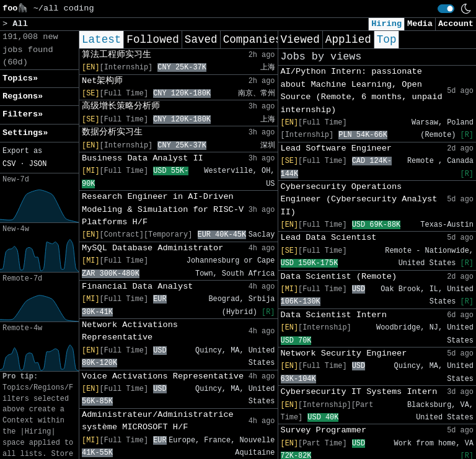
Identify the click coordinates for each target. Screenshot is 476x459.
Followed (152, 40)
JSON (38, 164)
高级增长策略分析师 (121, 106)
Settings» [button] (25, 133)
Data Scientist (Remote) (339, 277)
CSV (9, 164)
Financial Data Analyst (137, 286)
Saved (201, 40)
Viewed (300, 40)
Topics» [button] (20, 78)
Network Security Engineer (344, 353)
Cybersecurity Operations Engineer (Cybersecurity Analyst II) (359, 199)
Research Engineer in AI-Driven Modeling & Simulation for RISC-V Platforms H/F (163, 209)
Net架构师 (102, 81)
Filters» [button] (23, 114)
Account (456, 24)
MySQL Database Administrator (152, 248)
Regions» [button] (23, 96)
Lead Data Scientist (329, 238)
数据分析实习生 (112, 132)
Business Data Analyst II (143, 158)
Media (420, 24)
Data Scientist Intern (334, 315)
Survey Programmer (324, 430)
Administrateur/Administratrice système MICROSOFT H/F (158, 421)
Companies (253, 40)
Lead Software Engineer (336, 148)
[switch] (446, 9)
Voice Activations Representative (163, 376)
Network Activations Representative (130, 331)
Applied (348, 40)
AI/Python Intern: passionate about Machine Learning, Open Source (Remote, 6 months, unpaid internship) (362, 90)
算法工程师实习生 (117, 55)
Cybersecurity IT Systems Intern (359, 392)
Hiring (386, 24)
